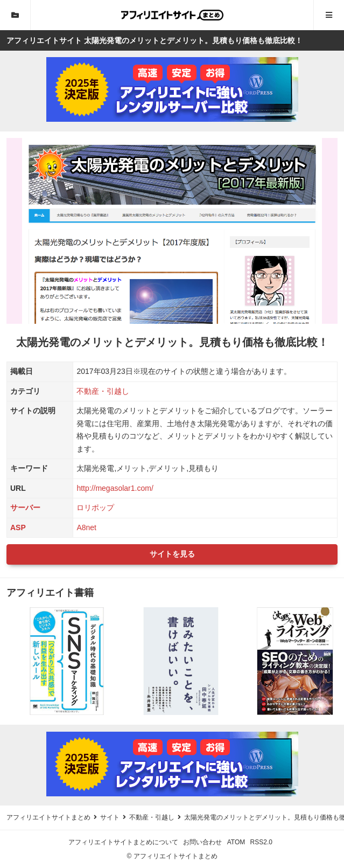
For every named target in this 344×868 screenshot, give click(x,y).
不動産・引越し (103, 391)
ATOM (236, 842)
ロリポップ (95, 508)
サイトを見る (172, 554)
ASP (18, 527)
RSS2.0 (261, 842)
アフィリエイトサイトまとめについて (123, 842)
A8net (86, 527)
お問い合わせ (202, 842)
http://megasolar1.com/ (115, 488)
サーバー (25, 508)
